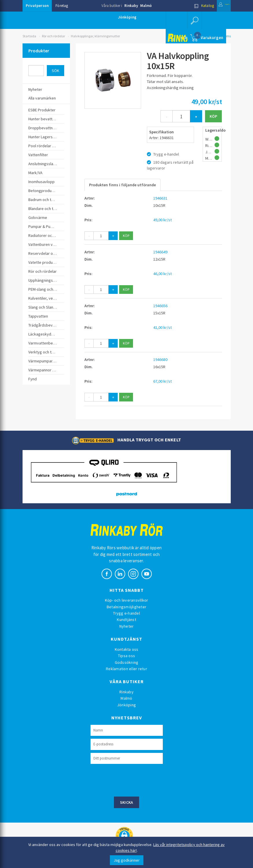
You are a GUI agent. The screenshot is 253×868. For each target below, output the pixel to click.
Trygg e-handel (126, 613)
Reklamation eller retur (126, 669)
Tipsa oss (126, 656)
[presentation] (134, 779)
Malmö (146, 6)
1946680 (160, 360)
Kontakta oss (127, 649)
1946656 (160, 306)
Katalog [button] (189, 6)
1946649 (160, 252)
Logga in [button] (217, 6)
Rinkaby (131, 6)
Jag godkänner (127, 860)
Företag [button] (62, 6)
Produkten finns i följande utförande (122, 185)
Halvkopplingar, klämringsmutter (95, 36)
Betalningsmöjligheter (126, 607)
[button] (193, 20)
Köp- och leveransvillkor (127, 600)
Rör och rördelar (53, 36)
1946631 (160, 198)
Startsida (29, 36)
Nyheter (127, 626)
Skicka (127, 802)
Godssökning (127, 662)
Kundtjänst (126, 620)
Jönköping (127, 17)
